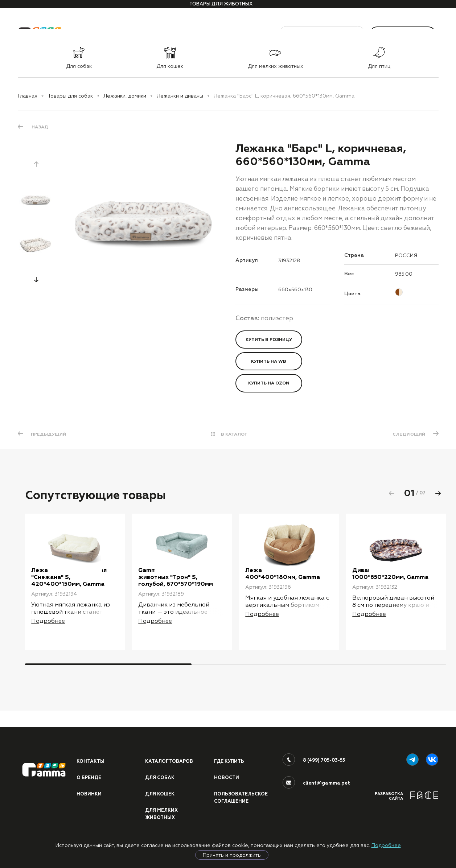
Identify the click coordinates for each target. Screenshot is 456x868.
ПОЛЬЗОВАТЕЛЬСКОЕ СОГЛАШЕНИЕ (242, 797)
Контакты (91, 760)
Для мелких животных (162, 813)
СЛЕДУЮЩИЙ (408, 434)
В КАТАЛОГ (234, 434)
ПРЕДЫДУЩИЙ (49, 434)
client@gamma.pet (326, 782)
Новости (227, 777)
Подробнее (386, 845)
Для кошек (160, 793)
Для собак (160, 777)
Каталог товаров (170, 760)
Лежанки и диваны (180, 96)
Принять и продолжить (232, 855)
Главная (28, 96)
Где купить (230, 760)
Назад (40, 127)
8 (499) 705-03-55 (324, 759)
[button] (36, 279)
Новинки (89, 793)
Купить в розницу (269, 340)
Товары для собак (70, 96)
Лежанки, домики (125, 96)
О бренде (89, 777)
